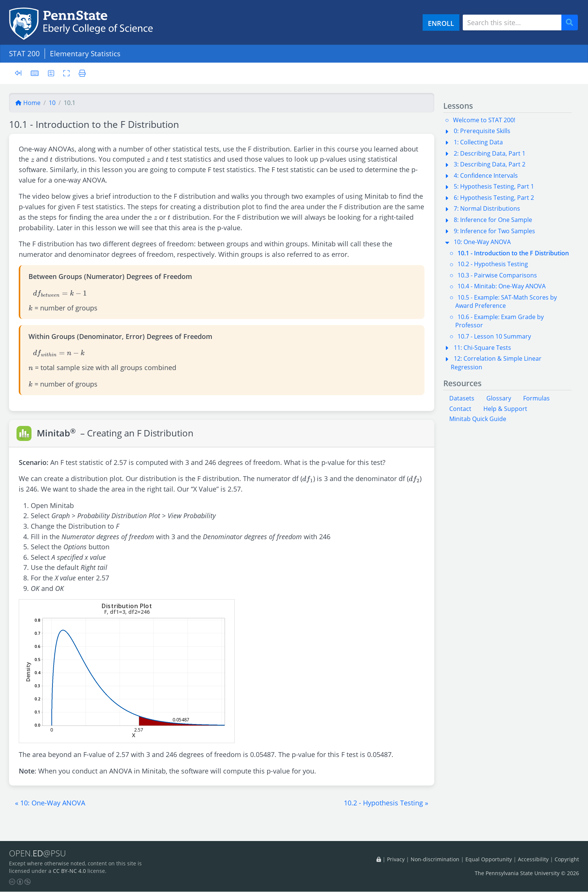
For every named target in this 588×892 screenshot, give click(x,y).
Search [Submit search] (572, 23)
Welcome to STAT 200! (484, 120)
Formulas (536, 398)
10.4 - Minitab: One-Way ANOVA (502, 286)
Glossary (499, 398)
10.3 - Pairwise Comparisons (497, 275)
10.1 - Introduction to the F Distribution (513, 253)
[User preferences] (51, 73)
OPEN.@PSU (39, 853)
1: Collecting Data (478, 142)
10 (52, 103)
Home (28, 103)
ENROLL (441, 23)
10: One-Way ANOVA (482, 242)
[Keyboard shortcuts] (35, 73)
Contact (460, 409)
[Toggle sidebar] (20, 73)
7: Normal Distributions (487, 208)
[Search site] (512, 22)
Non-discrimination (435, 860)
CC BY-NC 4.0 (69, 871)
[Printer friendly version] (81, 73)
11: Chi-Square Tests (482, 348)
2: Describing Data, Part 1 (490, 153)
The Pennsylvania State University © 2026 (527, 873)
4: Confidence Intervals (486, 175)
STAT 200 (24, 53)
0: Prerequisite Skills (482, 131)
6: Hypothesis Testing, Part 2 (494, 198)
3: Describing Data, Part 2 (490, 164)
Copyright (567, 860)
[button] (50, 803)
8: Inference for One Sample (493, 220)
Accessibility (533, 860)
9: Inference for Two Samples (494, 231)
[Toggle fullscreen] (67, 73)
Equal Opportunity (489, 860)
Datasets (462, 398)
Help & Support (505, 409)
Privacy (396, 860)
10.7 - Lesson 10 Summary (494, 336)
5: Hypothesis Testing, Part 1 (494, 186)
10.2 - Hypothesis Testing (493, 264)
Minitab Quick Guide (478, 419)
